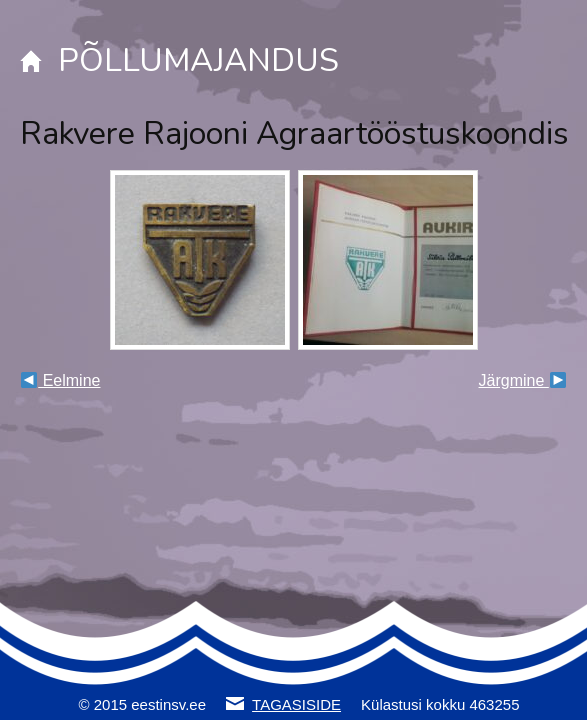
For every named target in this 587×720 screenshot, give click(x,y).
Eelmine (60, 380)
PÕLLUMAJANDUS (198, 60)
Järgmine (522, 380)
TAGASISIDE (296, 704)
